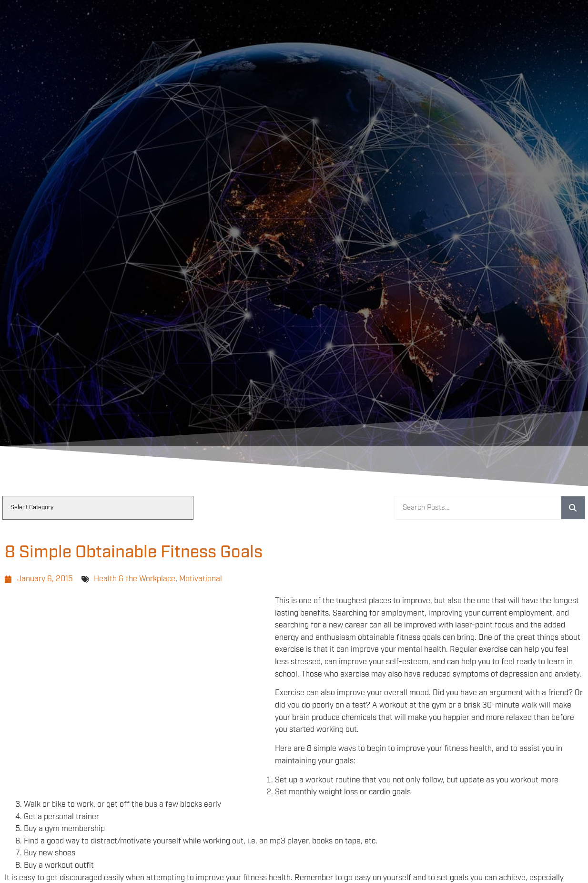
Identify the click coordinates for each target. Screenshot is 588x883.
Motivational (201, 579)
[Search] (573, 508)
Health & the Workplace (135, 579)
